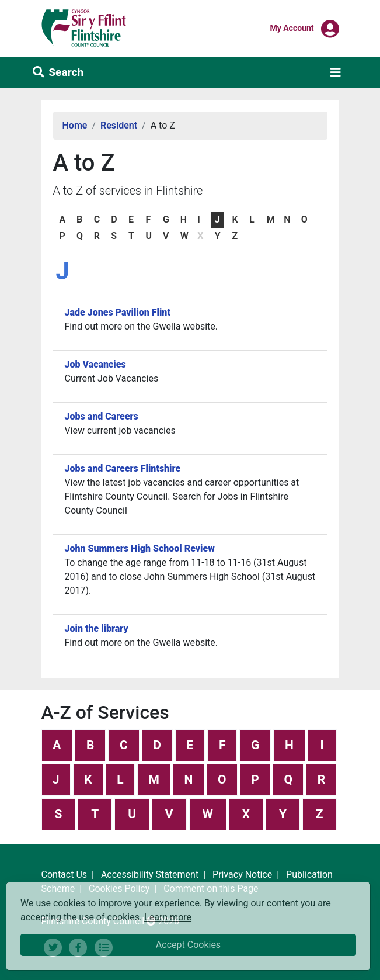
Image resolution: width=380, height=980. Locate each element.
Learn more (168, 917)
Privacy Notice (242, 875)
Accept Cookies (188, 945)
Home (75, 125)
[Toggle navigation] (336, 72)
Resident (119, 125)
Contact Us (65, 875)
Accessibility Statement (150, 875)
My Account (292, 27)
